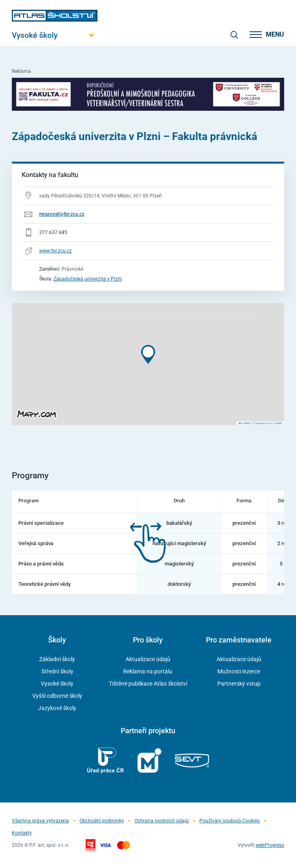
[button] (148, 354)
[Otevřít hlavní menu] (55, 35)
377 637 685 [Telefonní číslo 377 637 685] (53, 232)
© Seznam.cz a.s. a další (267, 423)
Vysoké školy (57, 684)
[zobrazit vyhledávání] (234, 35)
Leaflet (244, 423)
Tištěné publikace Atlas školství (148, 684)
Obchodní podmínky (102, 821)
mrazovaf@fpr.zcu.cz (62, 214)
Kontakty (22, 833)
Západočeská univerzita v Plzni (88, 279)
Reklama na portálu (148, 671)
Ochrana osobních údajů (162, 821)
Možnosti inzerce (239, 671)
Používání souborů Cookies (230, 821)
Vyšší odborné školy (57, 696)
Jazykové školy (57, 708)
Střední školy (57, 671)
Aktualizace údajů (148, 659)
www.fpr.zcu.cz (55, 251)
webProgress (270, 845)
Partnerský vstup (239, 684)
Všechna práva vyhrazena (40, 821)
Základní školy (57, 659)
